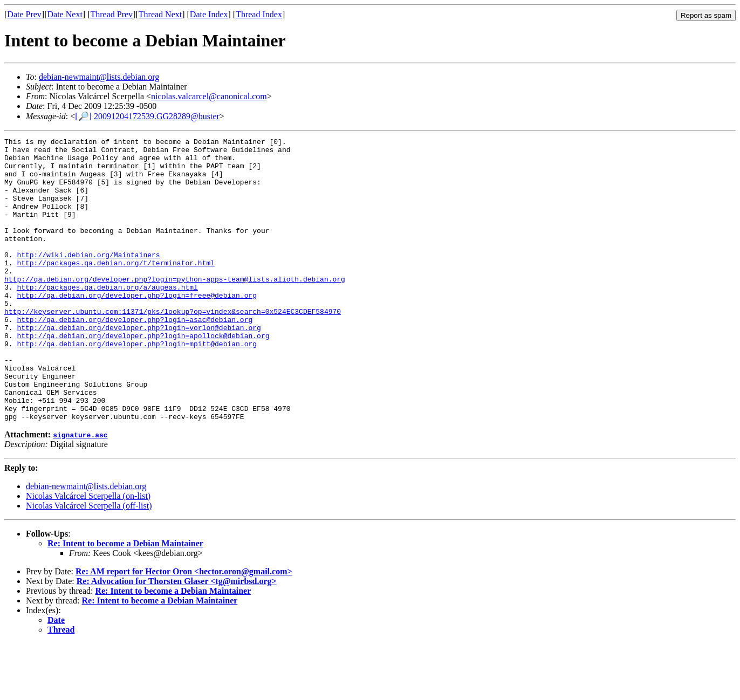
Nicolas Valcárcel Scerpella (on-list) (88, 553)
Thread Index (259, 14)
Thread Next (160, 14)
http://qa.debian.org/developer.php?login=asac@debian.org (135, 356)
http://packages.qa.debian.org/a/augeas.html (107, 318)
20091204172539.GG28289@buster (157, 116)
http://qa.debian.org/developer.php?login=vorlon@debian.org (139, 366)
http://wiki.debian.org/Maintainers (88, 279)
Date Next (65, 14)
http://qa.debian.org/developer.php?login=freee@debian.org (137, 327)
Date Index (209, 14)
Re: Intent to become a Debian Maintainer (125, 600)
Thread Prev (111, 14)
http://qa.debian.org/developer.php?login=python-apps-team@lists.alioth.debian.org (175, 308)
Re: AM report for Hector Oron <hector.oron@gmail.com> (184, 628)
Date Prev (24, 14)
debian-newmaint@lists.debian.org (99, 77)
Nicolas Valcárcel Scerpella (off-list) (89, 562)
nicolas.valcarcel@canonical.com (209, 96)
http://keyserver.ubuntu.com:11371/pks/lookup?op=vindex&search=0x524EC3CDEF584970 (173, 347)
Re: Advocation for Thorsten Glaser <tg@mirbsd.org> (177, 638)
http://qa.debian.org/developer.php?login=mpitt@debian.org (137, 386)
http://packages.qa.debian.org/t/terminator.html (116, 289)
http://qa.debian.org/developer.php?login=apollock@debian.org (143, 376)
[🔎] (83, 116)
